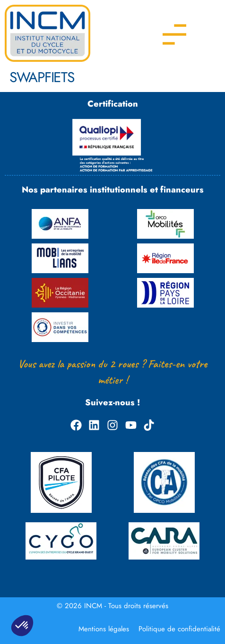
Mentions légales (104, 629)
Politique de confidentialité (179, 629)
